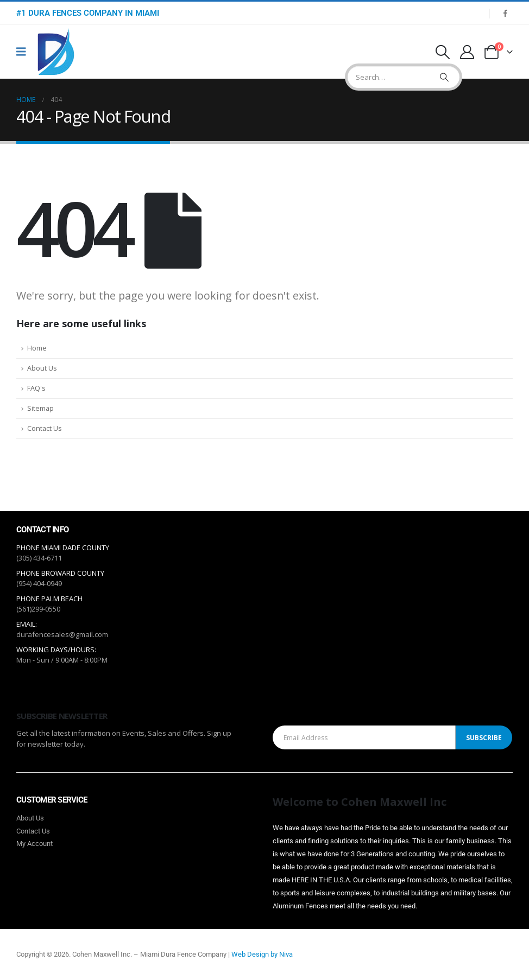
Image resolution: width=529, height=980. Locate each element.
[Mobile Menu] (25, 52)
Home (37, 348)
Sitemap (40, 408)
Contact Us (45, 428)
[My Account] (467, 52)
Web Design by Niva (262, 954)
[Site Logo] (56, 52)
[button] (442, 52)
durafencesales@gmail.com (62, 634)
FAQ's (36, 388)
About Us (42, 368)
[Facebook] (505, 13)
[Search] (444, 77)
